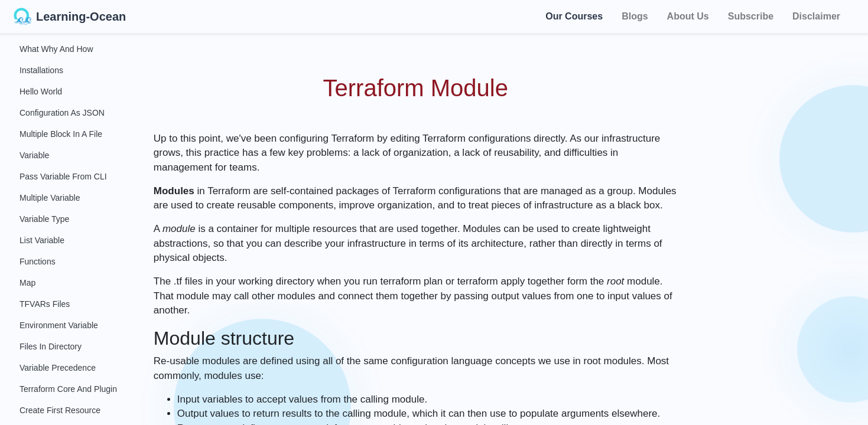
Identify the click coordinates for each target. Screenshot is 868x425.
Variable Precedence (58, 368)
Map (27, 283)
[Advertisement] (785, 212)
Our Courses (574, 14)
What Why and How (56, 49)
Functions (38, 261)
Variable (34, 155)
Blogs (635, 16)
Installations (41, 70)
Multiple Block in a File (61, 134)
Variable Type (44, 219)
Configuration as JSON (62, 113)
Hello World (41, 91)
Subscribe (751, 16)
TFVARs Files (45, 304)
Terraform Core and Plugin (68, 389)
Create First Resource (60, 410)
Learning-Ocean (70, 17)
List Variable (42, 240)
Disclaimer (816, 16)
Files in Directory (51, 346)
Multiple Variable (50, 198)
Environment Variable (59, 325)
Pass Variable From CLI (63, 176)
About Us (688, 16)
